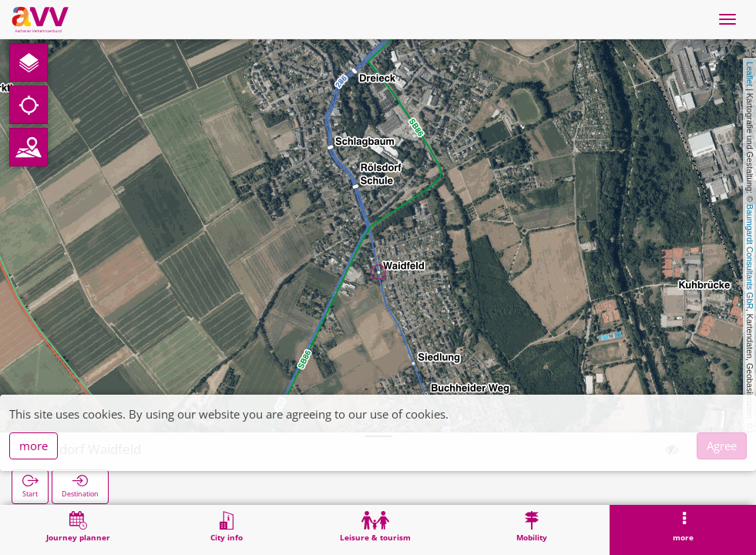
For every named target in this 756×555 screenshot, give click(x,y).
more (34, 446)
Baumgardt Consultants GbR (750, 257)
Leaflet (750, 74)
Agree (722, 446)
